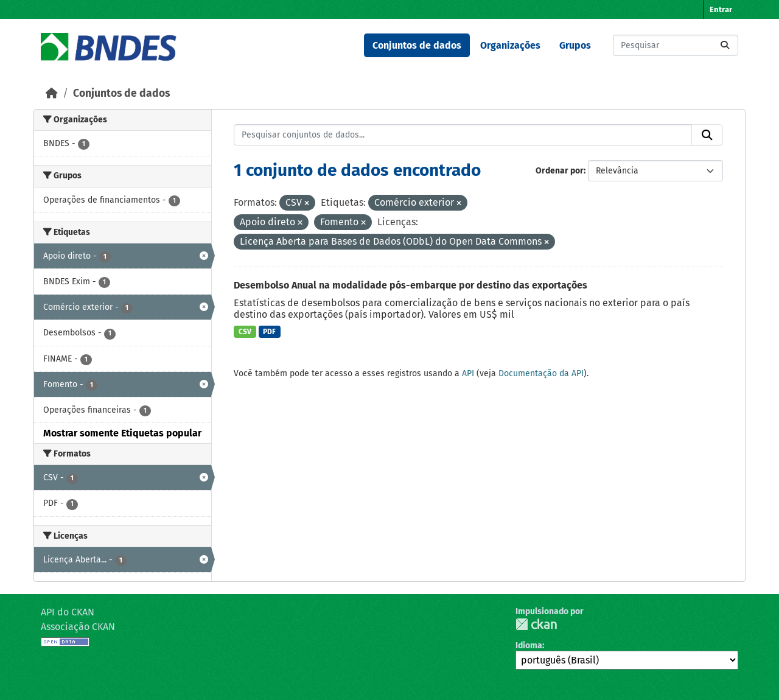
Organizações (510, 45)
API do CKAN (68, 612)
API (468, 373)
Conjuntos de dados (417, 45)
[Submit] (725, 45)
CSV (245, 332)
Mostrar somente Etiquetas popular (122, 433)
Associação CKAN (78, 627)
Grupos (575, 45)
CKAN (536, 624)
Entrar (721, 9)
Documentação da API (541, 373)
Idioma (529, 646)
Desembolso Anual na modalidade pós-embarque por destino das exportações (410, 285)
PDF (269, 332)
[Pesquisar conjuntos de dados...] (676, 45)
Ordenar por (560, 171)
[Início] (52, 93)
